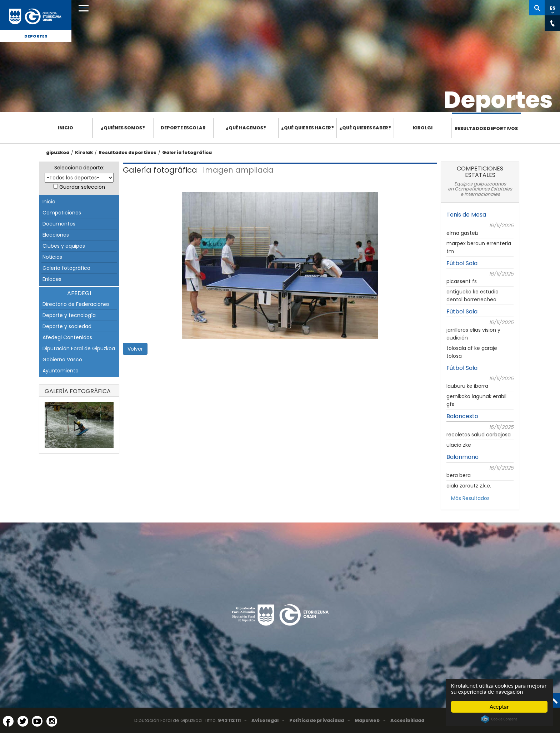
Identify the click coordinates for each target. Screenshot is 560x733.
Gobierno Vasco (62, 360)
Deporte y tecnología (69, 315)
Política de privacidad (317, 720)
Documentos (59, 224)
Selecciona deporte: (79, 168)
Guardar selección (82, 187)
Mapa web (367, 720)
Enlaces (52, 279)
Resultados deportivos (486, 128)
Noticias (52, 257)
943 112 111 (229, 720)
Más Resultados (470, 498)
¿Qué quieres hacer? (307, 128)
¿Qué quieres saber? (365, 128)
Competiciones (62, 213)
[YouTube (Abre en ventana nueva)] (37, 721)
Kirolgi (423, 128)
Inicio (66, 128)
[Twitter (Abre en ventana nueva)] (23, 721)
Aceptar (499, 707)
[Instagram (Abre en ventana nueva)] (52, 721)
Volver (135, 349)
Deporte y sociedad (67, 326)
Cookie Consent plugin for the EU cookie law (499, 719)
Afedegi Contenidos (67, 337)
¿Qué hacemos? (246, 128)
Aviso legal (265, 720)
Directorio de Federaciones (76, 304)
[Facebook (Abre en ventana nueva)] (8, 721)
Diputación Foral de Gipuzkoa (79, 348)
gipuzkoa (58, 152)
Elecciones (56, 235)
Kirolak (84, 152)
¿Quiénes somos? (123, 128)
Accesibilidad (407, 720)
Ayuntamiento (61, 371)
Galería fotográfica (187, 152)
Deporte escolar (183, 128)
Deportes (36, 36)
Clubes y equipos (64, 246)
